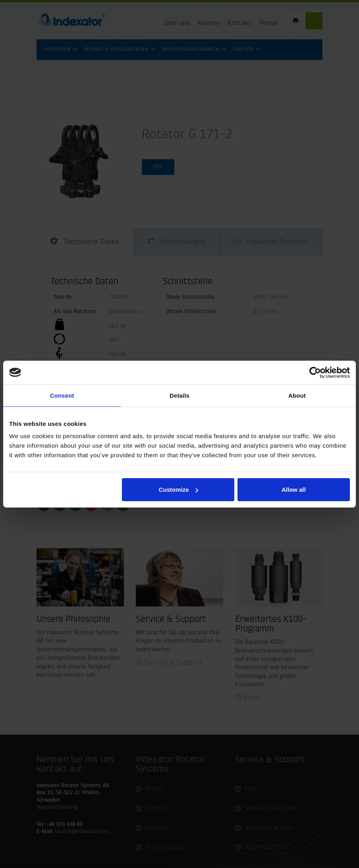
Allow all (294, 490)
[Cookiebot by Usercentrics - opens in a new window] (315, 372)
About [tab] (297, 395)
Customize (179, 490)
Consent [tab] (62, 395)
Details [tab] (179, 395)
